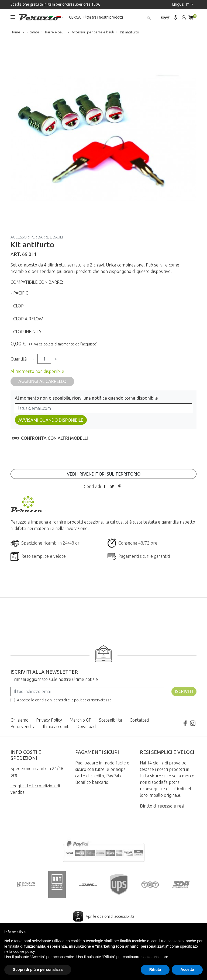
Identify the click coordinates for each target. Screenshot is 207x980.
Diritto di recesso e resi (162, 806)
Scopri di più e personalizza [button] (38, 969)
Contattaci (139, 720)
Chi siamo (20, 720)
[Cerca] (115, 17)
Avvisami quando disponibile (51, 420)
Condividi (105, 486)
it (188, 5)
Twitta (112, 486)
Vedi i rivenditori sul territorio (104, 474)
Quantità (19, 359)
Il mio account (56, 726)
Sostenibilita (111, 720)
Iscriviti (184, 691)
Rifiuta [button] (155, 969)
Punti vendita (23, 726)
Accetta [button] (187, 969)
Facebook (185, 723)
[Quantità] (44, 359)
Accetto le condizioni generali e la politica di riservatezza (64, 700)
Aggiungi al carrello (42, 381)
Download (86, 726)
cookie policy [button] (24, 951)
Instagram (193, 723)
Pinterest (120, 486)
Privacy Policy (49, 720)
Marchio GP (80, 720)
